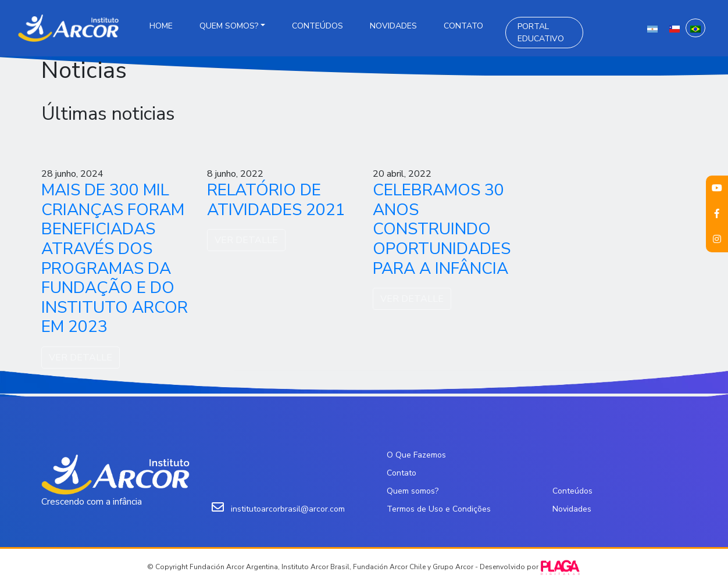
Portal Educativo (541, 33)
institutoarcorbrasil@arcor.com (288, 509)
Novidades (393, 26)
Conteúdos (317, 26)
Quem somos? (229, 26)
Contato (463, 26)
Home (161, 26)
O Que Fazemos (416, 455)
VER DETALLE (81, 358)
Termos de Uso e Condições (439, 509)
